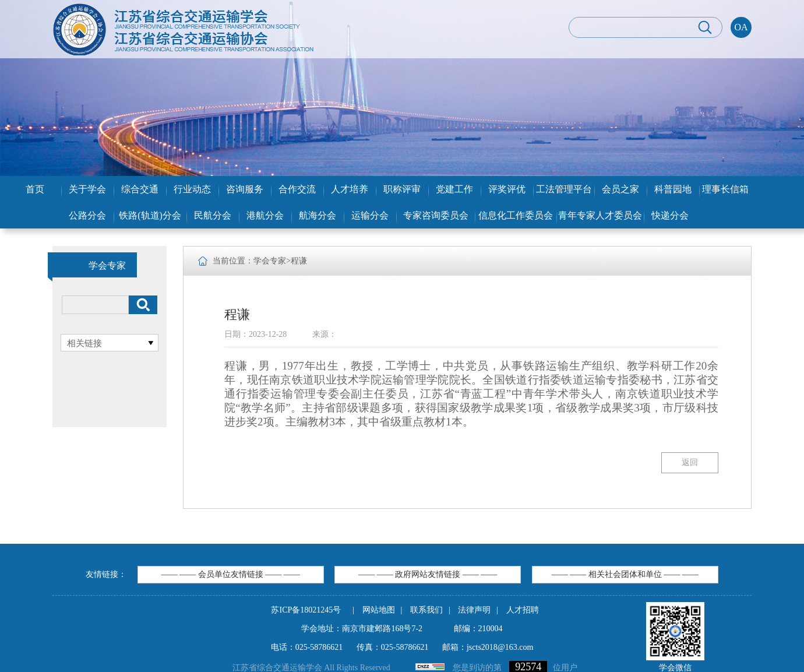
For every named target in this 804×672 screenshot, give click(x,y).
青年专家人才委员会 (600, 215)
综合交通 (140, 189)
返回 (690, 462)
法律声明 (474, 610)
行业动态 (192, 189)
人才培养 (350, 189)
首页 (35, 189)
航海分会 (318, 215)
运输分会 (370, 215)
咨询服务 (245, 189)
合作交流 (297, 189)
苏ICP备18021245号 (306, 610)
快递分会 (670, 215)
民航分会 (213, 215)
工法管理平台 (564, 189)
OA (741, 27)
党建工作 (454, 189)
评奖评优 (507, 189)
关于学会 (87, 189)
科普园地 (673, 189)
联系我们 (426, 610)
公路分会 (87, 215)
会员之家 (620, 189)
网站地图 (379, 610)
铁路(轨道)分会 (150, 215)
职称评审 (402, 189)
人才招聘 (523, 610)
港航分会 (265, 215)
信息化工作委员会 (516, 215)
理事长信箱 (725, 189)
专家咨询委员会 (436, 215)
